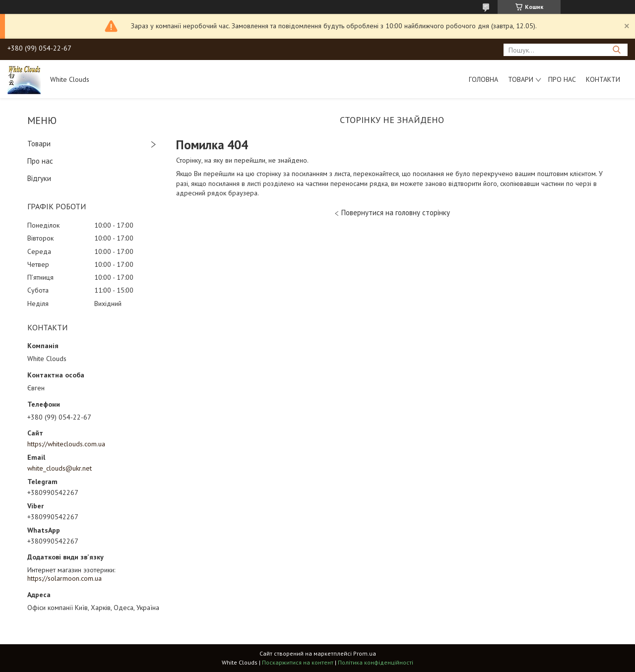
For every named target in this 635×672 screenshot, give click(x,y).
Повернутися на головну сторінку (396, 213)
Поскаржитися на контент (298, 662)
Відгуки (39, 178)
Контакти (603, 79)
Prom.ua (365, 653)
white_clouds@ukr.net (60, 468)
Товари (521, 79)
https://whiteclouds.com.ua (66, 444)
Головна (483, 79)
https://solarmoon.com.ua (64, 578)
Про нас (562, 79)
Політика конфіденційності (376, 662)
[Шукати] (616, 50)
